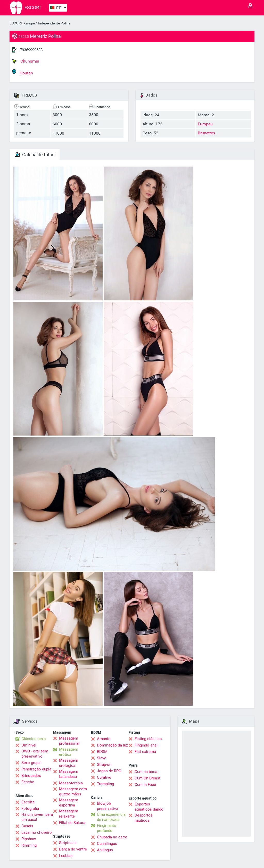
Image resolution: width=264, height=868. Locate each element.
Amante (104, 739)
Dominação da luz (112, 745)
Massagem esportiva (69, 803)
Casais (27, 826)
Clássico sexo (34, 739)
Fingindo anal (146, 745)
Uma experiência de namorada (111, 817)
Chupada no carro (112, 837)
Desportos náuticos (144, 818)
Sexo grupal (31, 763)
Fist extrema (145, 752)
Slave (102, 758)
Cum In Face (145, 785)
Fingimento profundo (107, 828)
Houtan (23, 72)
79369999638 (31, 50)
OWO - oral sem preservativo (35, 754)
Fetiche (28, 782)
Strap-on (104, 765)
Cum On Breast (147, 778)
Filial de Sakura (72, 823)
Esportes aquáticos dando (149, 807)
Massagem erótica (69, 752)
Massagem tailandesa (69, 774)
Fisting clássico (148, 739)
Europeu (205, 124)
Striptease (68, 843)
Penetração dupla (36, 769)
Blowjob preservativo (108, 806)
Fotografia (30, 809)
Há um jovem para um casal (37, 817)
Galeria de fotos (35, 155)
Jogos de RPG (109, 771)
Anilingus (105, 850)
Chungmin (26, 61)
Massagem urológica (69, 763)
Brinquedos (31, 776)
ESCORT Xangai (22, 23)
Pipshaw (29, 839)
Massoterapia (71, 783)
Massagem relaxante (69, 814)
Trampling (105, 784)
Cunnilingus (107, 844)
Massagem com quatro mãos (73, 792)
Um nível (29, 745)
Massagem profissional (69, 741)
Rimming (29, 845)
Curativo (104, 777)
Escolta (28, 802)
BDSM (102, 752)
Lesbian (66, 856)
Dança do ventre (73, 849)
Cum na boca (146, 772)
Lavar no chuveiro (37, 832)
